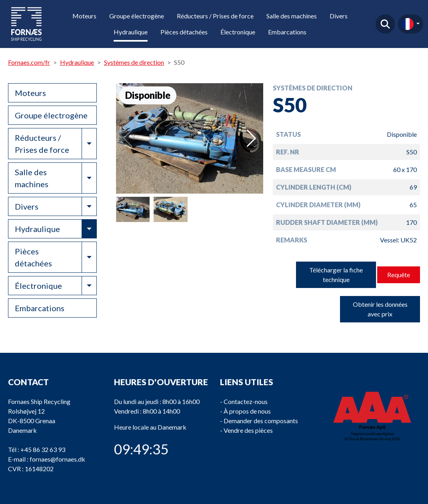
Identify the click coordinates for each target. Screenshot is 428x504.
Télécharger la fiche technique (336, 275)
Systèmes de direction (134, 62)
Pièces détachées (184, 32)
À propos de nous (247, 411)
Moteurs (84, 16)
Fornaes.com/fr (29, 62)
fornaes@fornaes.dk (57, 459)
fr (408, 24)
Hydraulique (131, 32)
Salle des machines (292, 16)
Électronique (238, 32)
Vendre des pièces (248, 430)
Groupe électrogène (137, 16)
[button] (251, 138)
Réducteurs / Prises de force (215, 16)
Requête (399, 275)
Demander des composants (261, 421)
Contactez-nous (246, 401)
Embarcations (287, 32)
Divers (339, 16)
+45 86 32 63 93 (43, 449)
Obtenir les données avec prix (380, 309)
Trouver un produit (385, 24)
